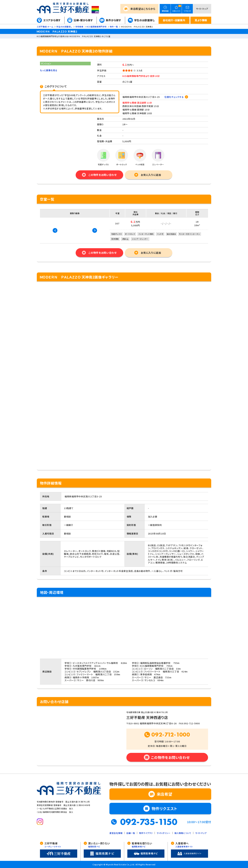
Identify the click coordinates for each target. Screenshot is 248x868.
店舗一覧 (131, 833)
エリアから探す (52, 20)
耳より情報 (201, 20)
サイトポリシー (164, 833)
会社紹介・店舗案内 (174, 20)
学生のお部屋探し (145, 20)
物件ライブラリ (146, 833)
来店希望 (143, 9)
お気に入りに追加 (151, 175)
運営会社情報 (116, 833)
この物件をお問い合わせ (103, 175)
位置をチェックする (174, 97)
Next (95, 230)
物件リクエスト (164, 808)
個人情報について (183, 833)
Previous (55, 230)
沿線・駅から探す (83, 20)
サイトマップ (202, 9)
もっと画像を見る (49, 70)
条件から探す (113, 20)
